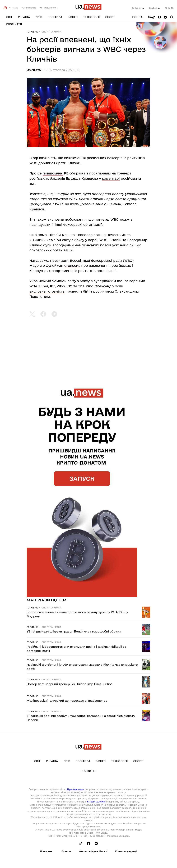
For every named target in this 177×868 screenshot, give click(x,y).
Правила (66, 851)
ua (150, 17)
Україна (24, 17)
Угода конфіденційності (93, 851)
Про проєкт (47, 851)
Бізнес (73, 17)
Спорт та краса (51, 32)
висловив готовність (47, 291)
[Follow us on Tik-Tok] (153, 17)
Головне (32, 32)
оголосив (72, 266)
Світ (9, 17)
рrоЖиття (14, 24)
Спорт (110, 17)
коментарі (111, 178)
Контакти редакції (126, 851)
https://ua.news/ (75, 789)
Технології (91, 17)
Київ (39, 17)
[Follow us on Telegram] (165, 17)
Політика (55, 17)
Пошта (137, 17)
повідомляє (53, 173)
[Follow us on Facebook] (159, 17)
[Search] (172, 17)
